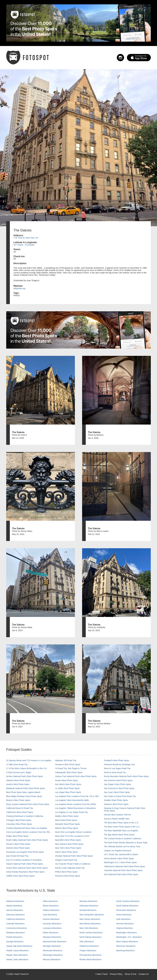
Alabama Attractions (15, 901)
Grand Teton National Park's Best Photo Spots (27, 868)
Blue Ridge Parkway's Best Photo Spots (24, 796)
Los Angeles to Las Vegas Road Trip (71, 812)
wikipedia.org (19, 288)
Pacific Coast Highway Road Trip (70, 868)
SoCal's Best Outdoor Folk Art (117, 815)
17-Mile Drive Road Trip (17, 764)
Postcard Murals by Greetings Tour (119, 764)
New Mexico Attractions (90, 924)
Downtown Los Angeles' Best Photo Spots (25, 852)
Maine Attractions (51, 933)
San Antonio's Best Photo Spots (118, 780)
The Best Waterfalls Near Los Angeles (121, 831)
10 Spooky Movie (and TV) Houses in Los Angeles (29, 760)
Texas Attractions (124, 915)
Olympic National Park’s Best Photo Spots (74, 856)
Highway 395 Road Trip (66, 760)
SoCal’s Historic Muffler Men (117, 819)
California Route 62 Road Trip (20, 808)
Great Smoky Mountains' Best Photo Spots (25, 872)
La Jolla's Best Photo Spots (67, 788)
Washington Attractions (127, 933)
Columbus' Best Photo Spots (19, 824)
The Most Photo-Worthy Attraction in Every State (126, 843)
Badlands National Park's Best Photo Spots (26, 788)
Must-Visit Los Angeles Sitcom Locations (73, 832)
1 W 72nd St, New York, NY (26, 238)
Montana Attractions (88, 901)
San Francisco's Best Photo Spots (119, 788)
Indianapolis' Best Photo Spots (69, 772)
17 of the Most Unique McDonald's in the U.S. (27, 768)
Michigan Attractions (52, 946)
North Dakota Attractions (90, 937)
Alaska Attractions (14, 906)
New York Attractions (89, 928)
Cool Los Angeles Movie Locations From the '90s (28, 832)
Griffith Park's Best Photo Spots (20, 876)
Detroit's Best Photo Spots (18, 848)
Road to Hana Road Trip (115, 772)
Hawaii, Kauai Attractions (17, 950)
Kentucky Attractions (52, 924)
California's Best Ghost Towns (20, 812)
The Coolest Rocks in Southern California (123, 839)
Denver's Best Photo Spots (18, 844)
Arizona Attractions (15, 910)
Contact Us (144, 974)
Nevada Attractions (88, 910)
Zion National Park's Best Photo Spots (121, 874)
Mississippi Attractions (53, 955)
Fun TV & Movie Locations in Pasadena (24, 860)
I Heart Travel (101, 974)
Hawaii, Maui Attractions (17, 955)
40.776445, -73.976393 (24, 245)
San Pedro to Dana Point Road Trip (120, 796)
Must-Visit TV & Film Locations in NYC (72, 836)
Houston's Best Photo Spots (68, 764)
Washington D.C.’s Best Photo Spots (120, 862)
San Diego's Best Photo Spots (117, 784)
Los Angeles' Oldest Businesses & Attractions (75, 808)
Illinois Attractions (51, 906)
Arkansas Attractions (15, 915)
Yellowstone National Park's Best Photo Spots (124, 866)
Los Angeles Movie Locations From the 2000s (76, 804)
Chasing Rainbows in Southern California (25, 816)
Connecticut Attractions (17, 928)
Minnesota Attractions (53, 950)
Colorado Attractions (15, 924)
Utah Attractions (123, 919)
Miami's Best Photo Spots (67, 828)
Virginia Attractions (125, 928)
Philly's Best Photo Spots (66, 872)
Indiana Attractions (51, 910)
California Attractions (15, 919)
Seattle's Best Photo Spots (116, 800)
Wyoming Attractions (125, 950)
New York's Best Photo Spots (68, 848)
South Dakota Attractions (127, 906)
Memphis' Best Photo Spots (68, 824)
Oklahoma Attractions (89, 946)
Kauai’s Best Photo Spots (67, 780)
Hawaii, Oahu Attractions (17, 959)
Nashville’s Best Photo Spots (68, 840)
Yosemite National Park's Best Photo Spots (123, 870)
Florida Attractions (14, 937)
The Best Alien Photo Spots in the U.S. (121, 823)
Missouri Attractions (52, 959)
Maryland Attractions (52, 937)
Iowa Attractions (50, 915)
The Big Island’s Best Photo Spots (119, 835)
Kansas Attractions (51, 919)
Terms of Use (130, 974)
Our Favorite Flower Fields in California (73, 864)
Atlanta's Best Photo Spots (18, 780)
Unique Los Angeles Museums (118, 851)
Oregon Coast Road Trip (66, 860)
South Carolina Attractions (128, 901)
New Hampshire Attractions (92, 915)
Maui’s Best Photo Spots (66, 820)
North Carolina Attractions (91, 933)
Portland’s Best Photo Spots (117, 760)
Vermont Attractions (125, 924)
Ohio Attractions (87, 942)
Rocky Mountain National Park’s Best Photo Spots (126, 776)
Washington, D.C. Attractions (129, 937)
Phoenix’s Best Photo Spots (68, 876)
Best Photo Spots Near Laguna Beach (23, 792)
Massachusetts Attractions (55, 942)
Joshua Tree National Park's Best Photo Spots (76, 776)
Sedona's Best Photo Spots (116, 804)
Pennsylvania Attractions (91, 955)
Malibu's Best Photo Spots (67, 816)
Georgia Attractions (15, 942)
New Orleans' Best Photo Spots (69, 844)
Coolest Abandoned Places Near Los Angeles (27, 828)
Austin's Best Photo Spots (18, 784)
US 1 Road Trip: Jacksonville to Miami (121, 854)
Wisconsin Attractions (126, 946)
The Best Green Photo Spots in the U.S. (122, 827)
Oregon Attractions (88, 950)
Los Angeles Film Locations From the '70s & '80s (77, 796)
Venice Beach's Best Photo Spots (119, 858)
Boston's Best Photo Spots (18, 800)
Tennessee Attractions (126, 910)
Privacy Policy (116, 974)
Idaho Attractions (50, 901)
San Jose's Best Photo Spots (117, 792)
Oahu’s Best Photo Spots (66, 852)
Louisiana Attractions (52, 928)
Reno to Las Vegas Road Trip (117, 768)
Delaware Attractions (15, 933)
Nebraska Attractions (89, 906)
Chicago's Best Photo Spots (19, 820)
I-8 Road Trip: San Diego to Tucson (71, 768)
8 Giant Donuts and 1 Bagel (19, 772)
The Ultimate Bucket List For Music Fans (122, 846)
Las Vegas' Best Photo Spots (68, 792)
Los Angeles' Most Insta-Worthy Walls (72, 800)
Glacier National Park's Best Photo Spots (25, 864)
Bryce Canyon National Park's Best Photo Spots (28, 804)
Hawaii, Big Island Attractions (19, 946)
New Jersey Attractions (90, 919)
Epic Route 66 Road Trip (17, 856)
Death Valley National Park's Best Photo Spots (27, 840)
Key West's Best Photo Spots (68, 784)
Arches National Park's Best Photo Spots (25, 776)
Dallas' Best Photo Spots (17, 836)
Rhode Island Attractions (90, 959)
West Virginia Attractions (127, 942)
